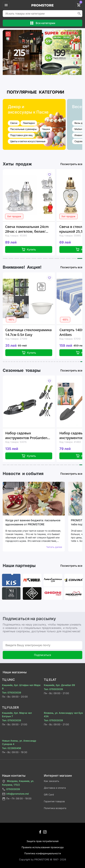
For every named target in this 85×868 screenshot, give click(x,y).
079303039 (11, 789)
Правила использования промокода (43, 847)
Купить (30, 249)
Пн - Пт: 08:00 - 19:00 (17, 799)
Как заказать (52, 781)
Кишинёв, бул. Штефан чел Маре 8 (21, 687)
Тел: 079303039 (12, 693)
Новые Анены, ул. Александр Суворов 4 (19, 742)
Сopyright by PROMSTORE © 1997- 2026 (43, 859)
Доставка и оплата (55, 788)
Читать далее (54, 547)
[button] (5, 258)
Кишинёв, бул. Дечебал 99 (59, 685)
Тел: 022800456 (12, 748)
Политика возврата (55, 808)
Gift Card (49, 795)
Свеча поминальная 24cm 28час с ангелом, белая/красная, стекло (28, 229)
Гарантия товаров (54, 801)
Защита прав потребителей (42, 841)
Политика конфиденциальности (43, 853)
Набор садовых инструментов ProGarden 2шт (29, 436)
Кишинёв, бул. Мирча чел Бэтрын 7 (17, 715)
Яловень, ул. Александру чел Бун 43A (63, 715)
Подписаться (42, 655)
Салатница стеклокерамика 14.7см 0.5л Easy (30, 332)
